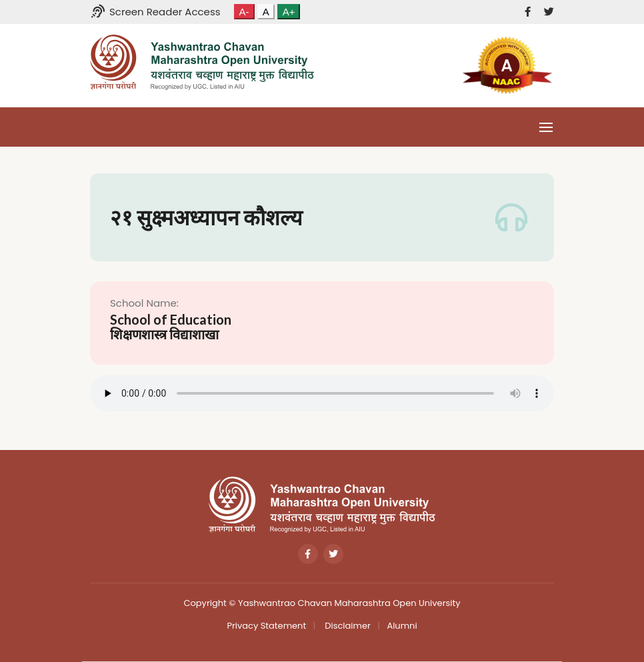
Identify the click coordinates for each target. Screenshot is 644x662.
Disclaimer (347, 626)
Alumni (402, 626)
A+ (289, 12)
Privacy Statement (266, 626)
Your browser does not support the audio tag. (322, 393)
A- (244, 12)
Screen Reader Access (155, 12)
